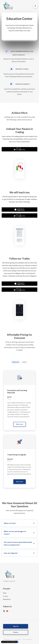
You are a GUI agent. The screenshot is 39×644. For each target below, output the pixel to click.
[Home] (8, 6)
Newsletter (7, 599)
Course (6, 596)
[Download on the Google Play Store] (19, 149)
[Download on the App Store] (19, 210)
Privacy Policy (17, 639)
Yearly (24, 362)
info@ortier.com (8, 639)
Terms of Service (27, 639)
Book (5, 593)
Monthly (16, 362)
